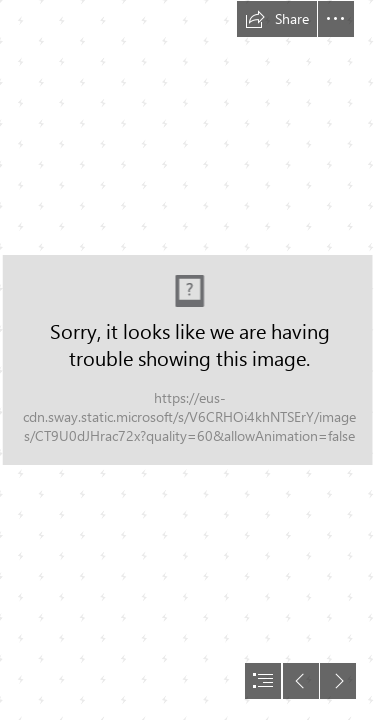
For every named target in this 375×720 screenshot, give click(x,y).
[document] (187, 360)
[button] (277, 19)
